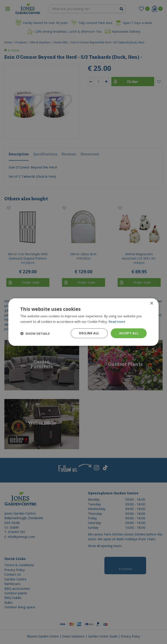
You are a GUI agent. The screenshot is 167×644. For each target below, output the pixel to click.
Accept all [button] (129, 333)
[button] (35, 333)
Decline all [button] (89, 333)
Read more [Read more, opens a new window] (117, 321)
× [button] (152, 303)
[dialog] (83, 322)
